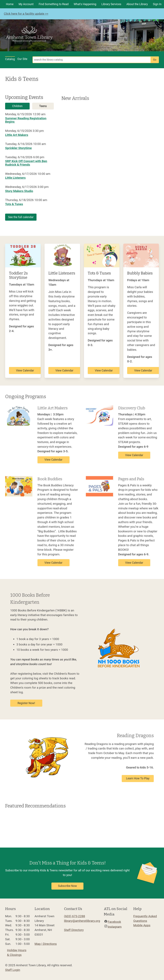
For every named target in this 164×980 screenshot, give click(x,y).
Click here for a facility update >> (26, 14)
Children (17, 106)
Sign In (157, 4)
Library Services (111, 4)
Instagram (115, 927)
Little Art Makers (17, 135)
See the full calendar (21, 217)
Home (10, 4)
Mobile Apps (142, 925)
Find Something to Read (54, 4)
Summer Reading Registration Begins (26, 120)
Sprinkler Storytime (18, 148)
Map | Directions (46, 944)
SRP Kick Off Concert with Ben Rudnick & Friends (26, 163)
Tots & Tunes (14, 204)
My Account (26, 4)
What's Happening (85, 4)
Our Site (22, 59)
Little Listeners (15, 178)
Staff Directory (74, 930)
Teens (43, 106)
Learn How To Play (138, 778)
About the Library (137, 4)
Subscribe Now (67, 886)
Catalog (10, 59)
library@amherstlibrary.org (82, 921)
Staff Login (13, 970)
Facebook (114, 922)
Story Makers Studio (19, 191)
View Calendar (25, 370)
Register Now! (26, 703)
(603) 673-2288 (75, 916)
